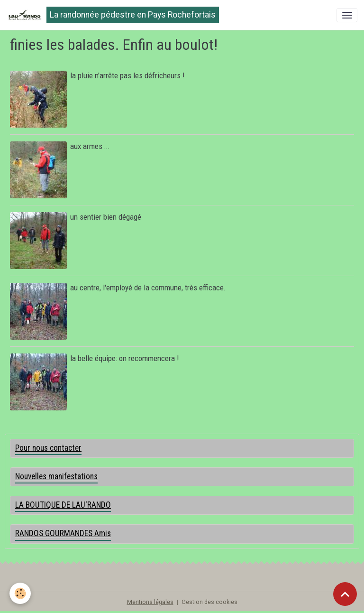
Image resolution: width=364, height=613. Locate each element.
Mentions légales (150, 602)
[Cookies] (20, 593)
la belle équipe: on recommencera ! (124, 358)
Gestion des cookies (209, 602)
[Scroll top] (345, 594)
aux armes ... (90, 146)
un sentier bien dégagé (106, 217)
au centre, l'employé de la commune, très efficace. (148, 288)
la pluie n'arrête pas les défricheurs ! (127, 75)
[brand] (113, 15)
